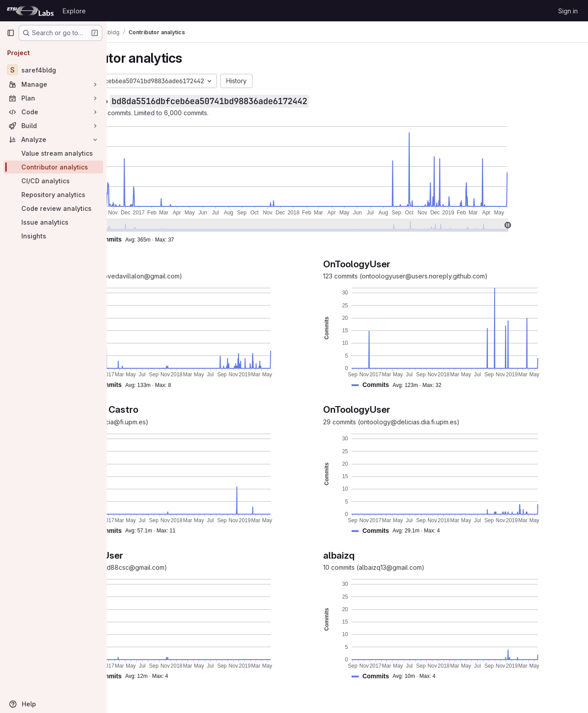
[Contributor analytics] (53, 167)
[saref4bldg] (53, 70)
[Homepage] (30, 11)
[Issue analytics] (53, 222)
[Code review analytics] (53, 208)
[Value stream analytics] (53, 153)
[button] (194, 240)
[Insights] (53, 236)
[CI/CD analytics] (53, 181)
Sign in (568, 11)
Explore (74, 11)
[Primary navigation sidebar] (11, 33)
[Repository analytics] (53, 195)
